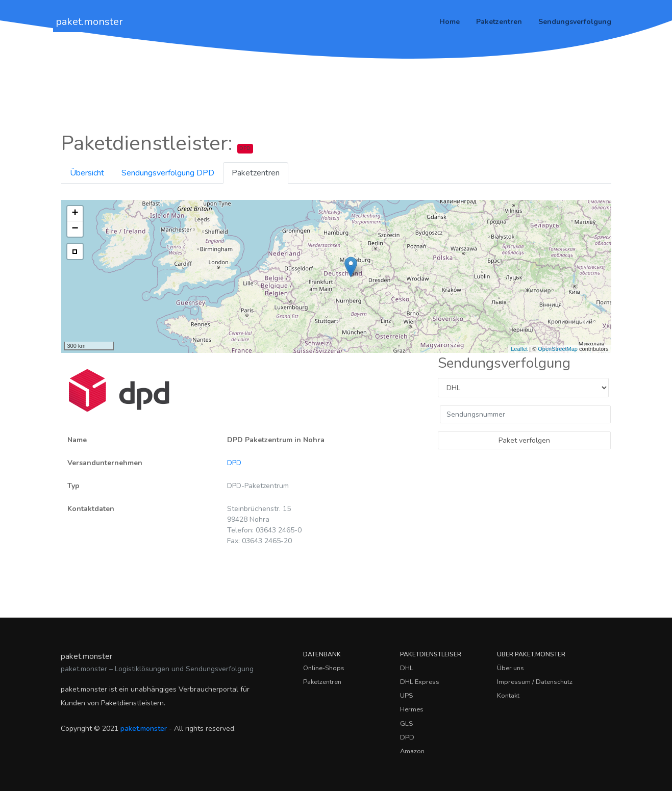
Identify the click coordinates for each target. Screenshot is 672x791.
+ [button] (75, 214)
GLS (406, 724)
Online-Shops (324, 668)
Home (450, 22)
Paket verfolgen (524, 440)
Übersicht (87, 173)
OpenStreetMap (558, 349)
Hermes (412, 709)
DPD (234, 463)
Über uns (511, 668)
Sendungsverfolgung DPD (168, 173)
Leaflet (519, 349)
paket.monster (89, 22)
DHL (407, 668)
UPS (406, 696)
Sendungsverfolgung (575, 22)
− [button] (75, 229)
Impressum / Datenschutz (535, 682)
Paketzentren (499, 22)
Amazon (412, 751)
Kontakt (508, 696)
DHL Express (420, 682)
